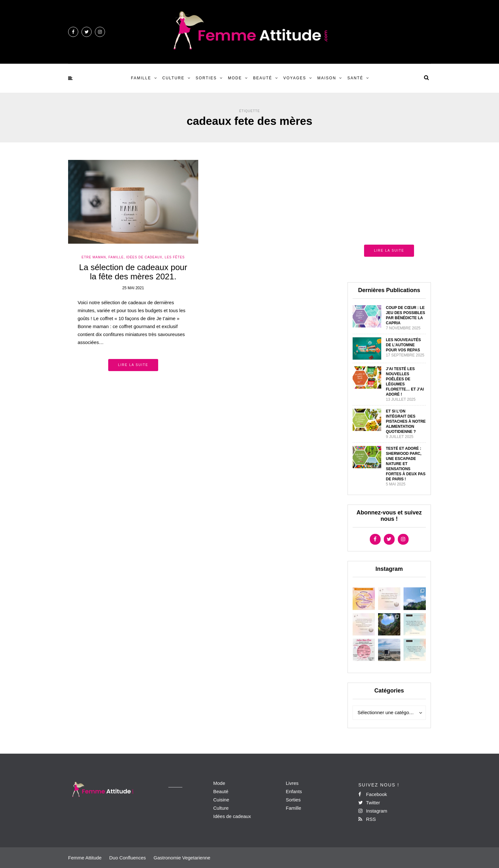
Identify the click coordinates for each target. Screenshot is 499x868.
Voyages (295, 78)
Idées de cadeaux (232, 816)
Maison (327, 78)
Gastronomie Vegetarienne (182, 858)
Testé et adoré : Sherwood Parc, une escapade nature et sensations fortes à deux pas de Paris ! (406, 464)
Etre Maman (94, 257)
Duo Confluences (127, 858)
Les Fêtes (175, 257)
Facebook (373, 794)
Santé (355, 78)
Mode (235, 78)
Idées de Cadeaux (144, 257)
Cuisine (221, 800)
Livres (292, 783)
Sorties (206, 78)
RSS (367, 819)
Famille (141, 78)
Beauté (263, 78)
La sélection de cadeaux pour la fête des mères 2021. (133, 272)
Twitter (369, 803)
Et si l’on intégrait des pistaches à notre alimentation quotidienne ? (406, 421)
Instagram (373, 811)
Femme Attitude (85, 858)
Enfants (294, 791)
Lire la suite (133, 365)
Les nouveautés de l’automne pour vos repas (404, 345)
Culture (173, 78)
